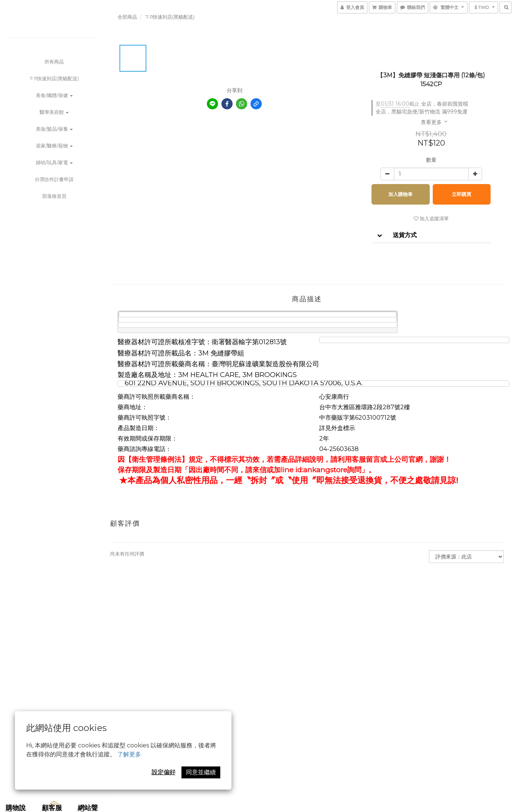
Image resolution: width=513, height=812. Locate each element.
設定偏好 (164, 772)
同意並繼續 (201, 772)
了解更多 (129, 754)
